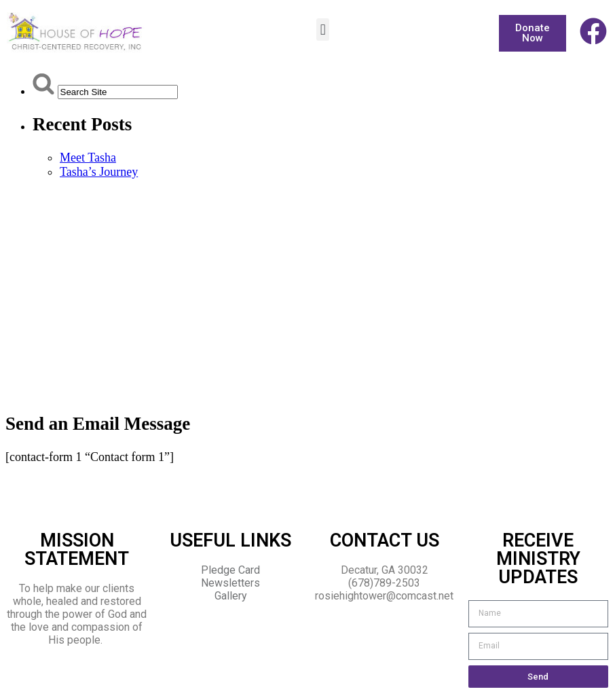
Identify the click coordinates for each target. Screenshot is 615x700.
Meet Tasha (88, 158)
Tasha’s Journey (99, 172)
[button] (323, 30)
